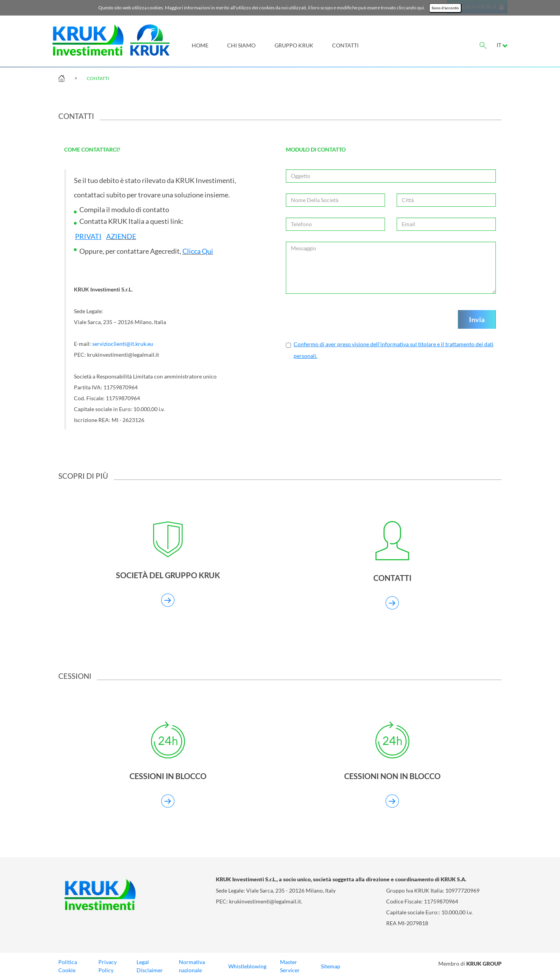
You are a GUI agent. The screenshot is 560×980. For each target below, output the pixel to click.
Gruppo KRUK (294, 45)
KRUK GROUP (484, 963)
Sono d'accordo (445, 8)
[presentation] (345, 320)
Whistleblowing (247, 966)
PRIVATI (88, 236)
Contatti (345, 45)
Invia (477, 319)
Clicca (192, 251)
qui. (421, 8)
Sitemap (331, 966)
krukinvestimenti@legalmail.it (265, 902)
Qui (207, 251)
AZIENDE (121, 236)
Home (200, 45)
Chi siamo (241, 45)
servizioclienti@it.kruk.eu (123, 344)
